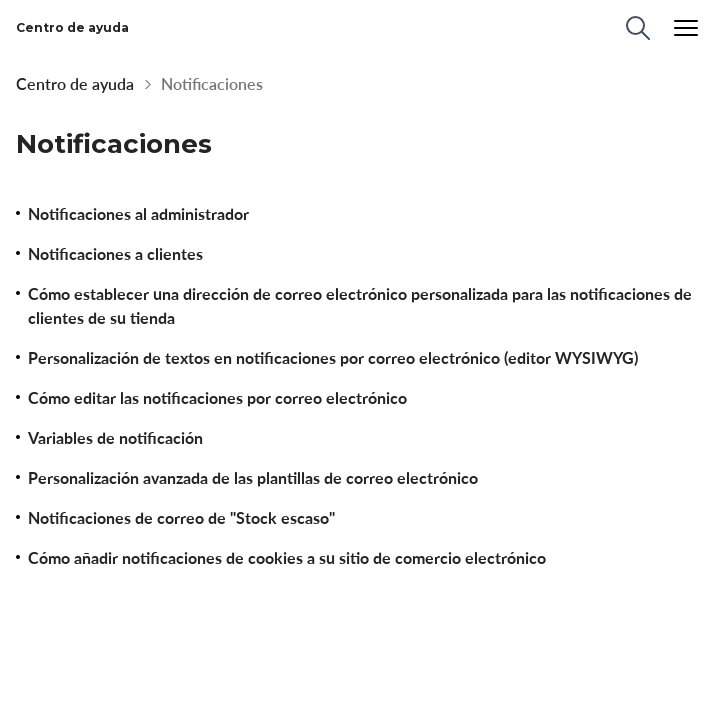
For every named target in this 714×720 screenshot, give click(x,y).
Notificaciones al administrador (138, 214)
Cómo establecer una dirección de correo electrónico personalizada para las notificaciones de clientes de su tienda (360, 306)
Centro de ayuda (75, 84)
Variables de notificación (115, 438)
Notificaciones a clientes (115, 254)
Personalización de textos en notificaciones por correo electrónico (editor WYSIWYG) (333, 358)
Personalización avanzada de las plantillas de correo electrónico (253, 478)
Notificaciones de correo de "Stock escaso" (181, 518)
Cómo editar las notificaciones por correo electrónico (217, 398)
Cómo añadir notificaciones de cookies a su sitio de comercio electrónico (287, 558)
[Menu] (686, 28)
